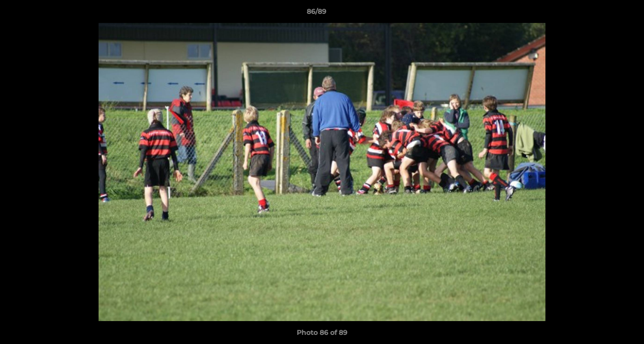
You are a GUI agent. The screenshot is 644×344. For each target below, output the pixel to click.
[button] (604, 14)
